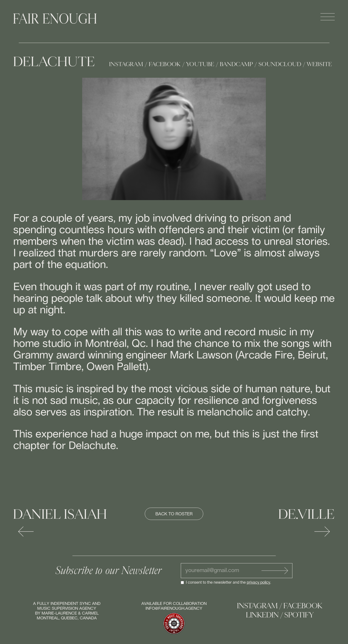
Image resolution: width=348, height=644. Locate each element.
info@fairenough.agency (174, 608)
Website (319, 64)
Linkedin (262, 615)
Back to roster (174, 514)
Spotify (299, 615)
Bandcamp (236, 64)
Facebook (165, 64)
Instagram (126, 64)
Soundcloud (280, 64)
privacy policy (258, 582)
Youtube (200, 64)
